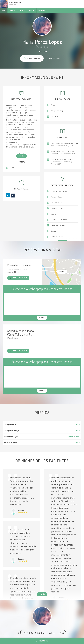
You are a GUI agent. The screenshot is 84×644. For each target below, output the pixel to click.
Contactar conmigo (54, 58)
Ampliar (62, 271)
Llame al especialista (18, 278)
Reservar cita (42, 641)
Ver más (22, 156)
